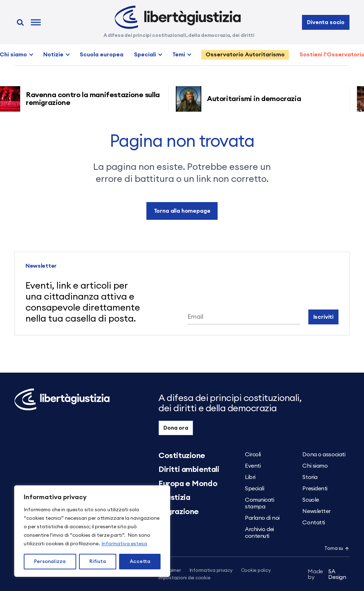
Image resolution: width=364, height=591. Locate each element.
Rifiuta (98, 562)
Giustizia (174, 497)
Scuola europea (102, 55)
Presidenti (315, 489)
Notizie (53, 55)
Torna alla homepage (182, 211)
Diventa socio (326, 22)
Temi (179, 55)
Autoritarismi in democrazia (256, 99)
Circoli (253, 455)
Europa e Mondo (188, 484)
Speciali (145, 55)
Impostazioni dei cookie (184, 578)
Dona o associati (324, 455)
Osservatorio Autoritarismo (245, 55)
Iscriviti (324, 317)
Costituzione (182, 456)
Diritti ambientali (189, 469)
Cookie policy (256, 571)
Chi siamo (315, 466)
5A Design (327, 574)
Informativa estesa (124, 544)
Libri (250, 477)
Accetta (140, 562)
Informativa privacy (211, 571)
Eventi (253, 466)
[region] (92, 531)
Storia (310, 477)
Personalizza (50, 562)
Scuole (310, 500)
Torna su (337, 549)
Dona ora (176, 428)
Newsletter (317, 511)
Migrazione (179, 512)
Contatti (313, 523)
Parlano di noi (262, 518)
